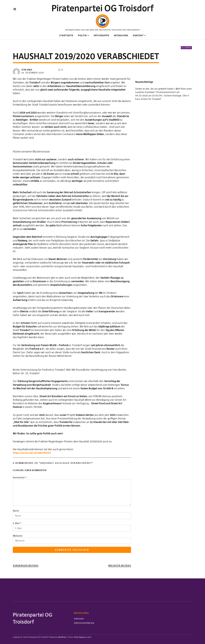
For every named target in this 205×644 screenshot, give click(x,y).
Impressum (79, 619)
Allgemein (186, 48)
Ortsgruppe (102, 35)
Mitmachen (121, 35)
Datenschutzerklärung (84, 623)
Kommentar (20, 477)
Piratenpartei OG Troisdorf (103, 8)
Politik (82, 35)
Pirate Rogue (79, 637)
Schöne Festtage (173, 96)
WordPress (63, 637)
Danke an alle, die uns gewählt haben (154, 89)
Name (16, 511)
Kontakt (138, 35)
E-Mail (16, 523)
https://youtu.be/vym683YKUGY (32, 453)
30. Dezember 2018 (33, 73)
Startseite (66, 35)
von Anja (27, 70)
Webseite (18, 536)
